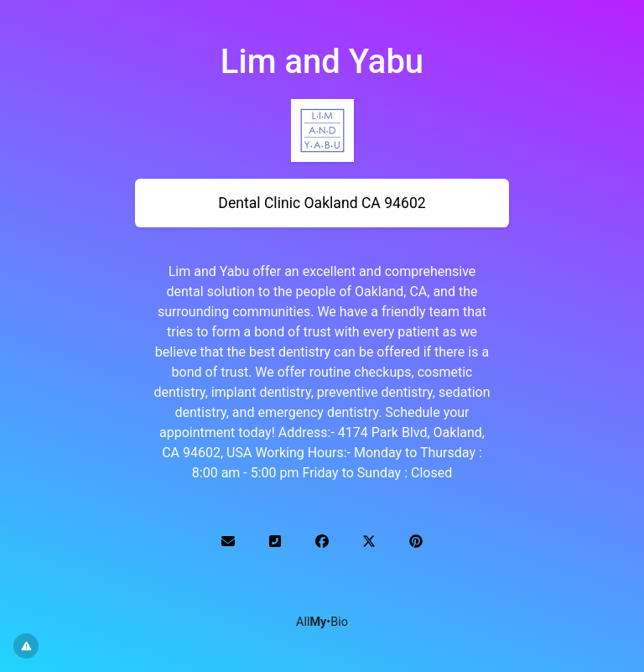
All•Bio (322, 622)
